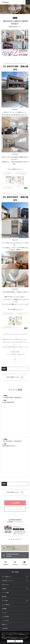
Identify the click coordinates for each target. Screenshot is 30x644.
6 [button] (19, 539)
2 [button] (11, 539)
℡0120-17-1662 (15, 352)
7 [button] (21, 539)
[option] (15, 530)
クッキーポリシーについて (10, 637)
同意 (15, 641)
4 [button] (15, 539)
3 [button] (13, 539)
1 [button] (9, 539)
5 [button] (17, 539)
